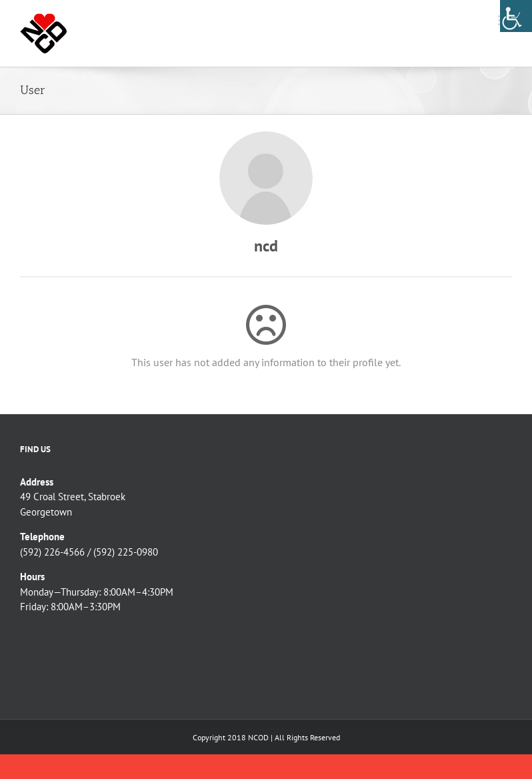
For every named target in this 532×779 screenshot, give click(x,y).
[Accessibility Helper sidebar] (516, 16)
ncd (266, 246)
